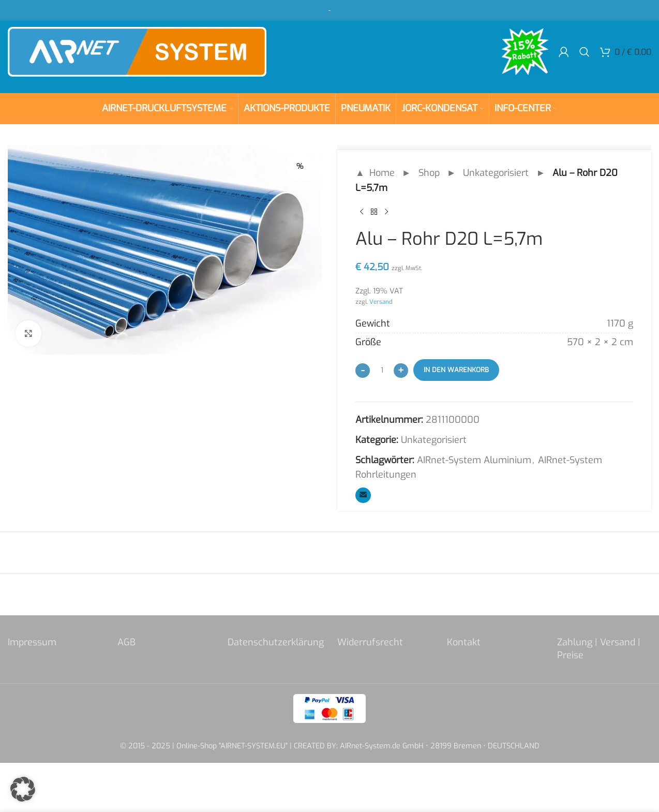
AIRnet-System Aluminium (474, 460)
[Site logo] (137, 51)
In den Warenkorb (456, 370)
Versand (381, 302)
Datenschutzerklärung (276, 642)
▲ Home (375, 173)
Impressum (32, 642)
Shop (429, 173)
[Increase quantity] (401, 371)
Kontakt (464, 642)
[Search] (585, 52)
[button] (23, 789)
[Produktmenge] (382, 370)
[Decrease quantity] (363, 371)
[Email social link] (363, 495)
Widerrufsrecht (370, 642)
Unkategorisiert (496, 173)
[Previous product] (362, 212)
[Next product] (386, 212)
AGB (126, 642)
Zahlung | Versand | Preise (599, 649)
